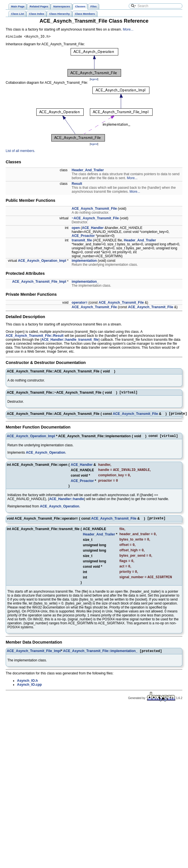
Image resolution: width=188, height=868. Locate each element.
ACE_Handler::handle (66, 504)
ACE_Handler (93, 229)
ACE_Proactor (83, 237)
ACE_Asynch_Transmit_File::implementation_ (100, 662)
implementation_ (85, 282)
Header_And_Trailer (88, 171)
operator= (80, 303)
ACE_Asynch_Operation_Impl (42, 262)
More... (128, 29)
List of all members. (20, 152)
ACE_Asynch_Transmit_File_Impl (39, 282)
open (76, 229)
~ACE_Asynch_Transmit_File (95, 219)
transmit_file (82, 241)
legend (94, 80)
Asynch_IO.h (27, 692)
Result (77, 185)
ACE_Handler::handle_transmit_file (70, 340)
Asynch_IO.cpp (29, 696)
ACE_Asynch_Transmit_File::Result (35, 337)
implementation (84, 262)
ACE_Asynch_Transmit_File (94, 209)
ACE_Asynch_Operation (46, 456)
